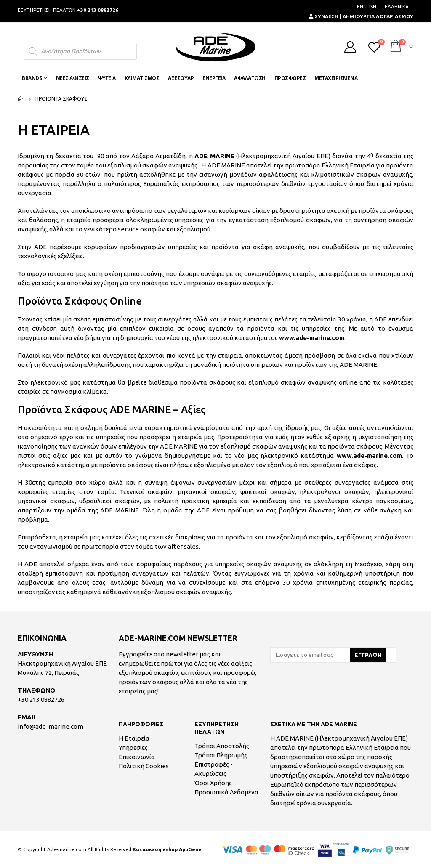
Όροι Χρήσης (213, 783)
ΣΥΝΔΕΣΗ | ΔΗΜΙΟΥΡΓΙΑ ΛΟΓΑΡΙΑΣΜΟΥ (361, 16)
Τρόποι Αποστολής (222, 746)
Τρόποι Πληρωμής (221, 755)
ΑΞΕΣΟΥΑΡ (181, 78)
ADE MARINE (214, 156)
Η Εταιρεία (134, 738)
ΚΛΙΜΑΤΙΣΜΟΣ (142, 78)
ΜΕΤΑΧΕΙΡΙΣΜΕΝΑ (336, 78)
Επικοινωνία (137, 757)
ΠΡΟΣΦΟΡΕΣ (290, 78)
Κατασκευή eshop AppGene (167, 849)
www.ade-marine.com (312, 338)
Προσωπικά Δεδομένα (226, 792)
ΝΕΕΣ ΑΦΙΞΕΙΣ (73, 78)
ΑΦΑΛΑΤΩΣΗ (250, 78)
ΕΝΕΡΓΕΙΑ (214, 78)
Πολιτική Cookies (144, 766)
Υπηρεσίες (133, 747)
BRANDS (32, 78)
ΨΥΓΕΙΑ (107, 78)
